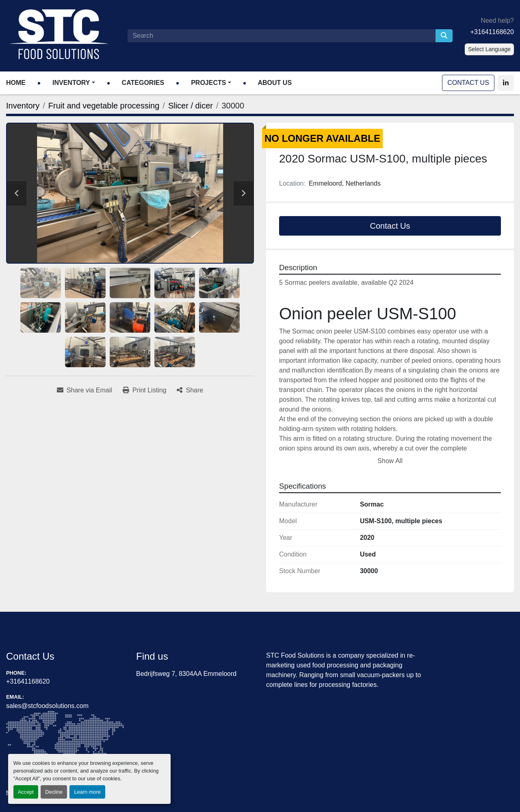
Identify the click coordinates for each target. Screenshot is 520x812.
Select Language (489, 49)
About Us (275, 83)
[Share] (190, 390)
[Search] (282, 36)
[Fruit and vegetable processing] (104, 106)
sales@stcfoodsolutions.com (47, 706)
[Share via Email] (84, 390)
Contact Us (468, 83)
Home (16, 83)
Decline (54, 792)
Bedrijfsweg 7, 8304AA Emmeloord (186, 674)
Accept (26, 792)
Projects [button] (208, 83)
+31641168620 (492, 32)
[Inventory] (23, 106)
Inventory (71, 83)
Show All (390, 461)
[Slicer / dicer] (191, 106)
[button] (74, 83)
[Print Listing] (145, 390)
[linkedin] (506, 83)
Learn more (87, 792)
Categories (143, 83)
